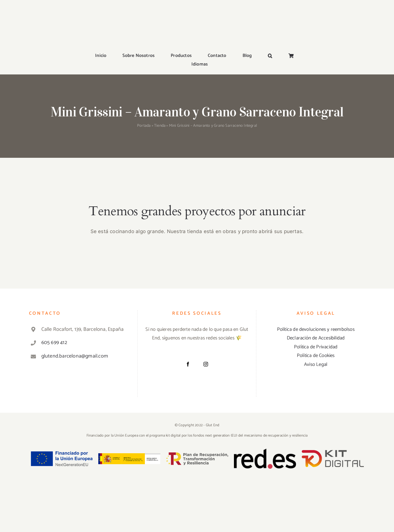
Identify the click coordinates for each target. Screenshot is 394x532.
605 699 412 (54, 343)
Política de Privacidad (316, 347)
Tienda (160, 126)
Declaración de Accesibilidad (316, 338)
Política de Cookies (316, 356)
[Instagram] (206, 364)
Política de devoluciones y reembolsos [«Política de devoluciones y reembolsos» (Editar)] (316, 329)
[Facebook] (188, 364)
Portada (144, 126)
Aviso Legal (316, 364)
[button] (270, 56)
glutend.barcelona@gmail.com (75, 356)
